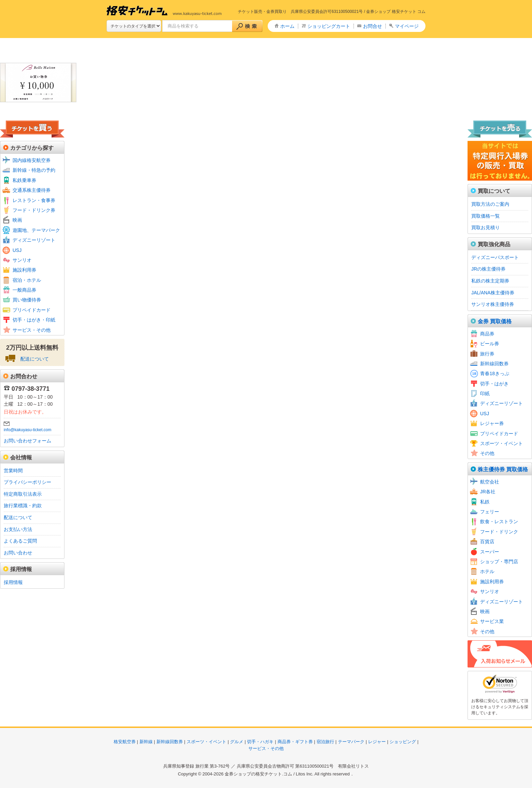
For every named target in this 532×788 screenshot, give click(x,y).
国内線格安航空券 (32, 160)
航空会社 (490, 482)
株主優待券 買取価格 (503, 469)
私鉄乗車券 (24, 180)
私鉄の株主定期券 (490, 281)
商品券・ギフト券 (295, 742)
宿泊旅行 (325, 742)
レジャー (377, 742)
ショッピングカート (329, 26)
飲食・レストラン (499, 521)
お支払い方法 (18, 529)
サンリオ (22, 260)
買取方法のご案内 (490, 204)
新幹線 (146, 742)
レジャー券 (492, 423)
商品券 (487, 334)
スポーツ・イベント (501, 443)
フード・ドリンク (499, 532)
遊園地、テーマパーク (36, 230)
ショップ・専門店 (499, 562)
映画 (17, 220)
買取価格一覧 (486, 216)
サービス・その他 (32, 330)
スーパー (490, 552)
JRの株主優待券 (488, 269)
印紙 (485, 393)
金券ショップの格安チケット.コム (258, 774)
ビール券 (490, 344)
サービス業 (492, 621)
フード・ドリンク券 (34, 210)
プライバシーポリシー (27, 482)
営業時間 (13, 471)
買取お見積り (486, 227)
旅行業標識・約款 (23, 506)
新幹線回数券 (494, 364)
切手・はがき (494, 384)
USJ (17, 250)
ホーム (287, 26)
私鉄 (485, 502)
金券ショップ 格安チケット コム (396, 12)
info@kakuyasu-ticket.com (27, 430)
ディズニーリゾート (34, 240)
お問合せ (373, 26)
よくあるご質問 (20, 541)
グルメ (237, 742)
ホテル (487, 571)
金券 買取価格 (495, 321)
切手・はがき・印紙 (34, 320)
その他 (487, 453)
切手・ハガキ (260, 742)
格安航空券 (125, 742)
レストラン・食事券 (34, 200)
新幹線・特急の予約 (34, 170)
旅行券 (487, 354)
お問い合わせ (18, 553)
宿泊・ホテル (27, 280)
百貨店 (487, 542)
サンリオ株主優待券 (493, 304)
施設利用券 (24, 270)
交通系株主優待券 (32, 190)
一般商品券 (24, 290)
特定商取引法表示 (23, 494)
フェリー (490, 512)
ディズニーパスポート (495, 257)
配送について (35, 359)
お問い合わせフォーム (27, 441)
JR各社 (488, 492)
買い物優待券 (27, 300)
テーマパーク (351, 742)
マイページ (407, 26)
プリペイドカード (32, 310)
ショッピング (403, 742)
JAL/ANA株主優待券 (493, 293)
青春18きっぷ (495, 373)
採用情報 (13, 582)
